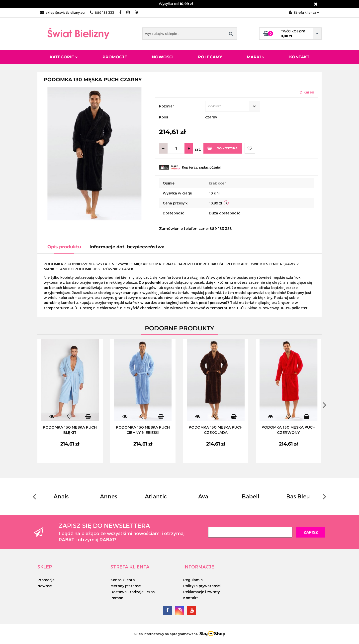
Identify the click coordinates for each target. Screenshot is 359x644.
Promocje (115, 57)
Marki (256, 57)
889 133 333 (102, 12)
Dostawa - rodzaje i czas (133, 592)
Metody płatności (126, 586)
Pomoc (117, 598)
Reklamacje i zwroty (201, 592)
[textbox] (228, 106)
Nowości (163, 57)
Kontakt (299, 57)
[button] (45, 567)
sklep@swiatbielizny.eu (62, 12)
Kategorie (64, 57)
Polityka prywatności (202, 586)
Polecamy (210, 57)
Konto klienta (123, 580)
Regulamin (193, 580)
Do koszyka (222, 148)
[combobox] (233, 106)
